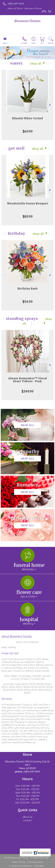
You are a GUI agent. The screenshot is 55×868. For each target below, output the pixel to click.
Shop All (36, 64)
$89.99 (28, 216)
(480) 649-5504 (16, 4)
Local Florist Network (21, 866)
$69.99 (28, 131)
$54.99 (27, 302)
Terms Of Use (19, 862)
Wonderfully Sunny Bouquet (28, 203)
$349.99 (27, 391)
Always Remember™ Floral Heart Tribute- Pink (28, 380)
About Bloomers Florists (17, 636)
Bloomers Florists (27, 21)
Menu (5, 43)
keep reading (9, 647)
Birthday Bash (28, 289)
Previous (5, 105)
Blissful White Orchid (28, 118)
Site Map (39, 866)
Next (50, 105)
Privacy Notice (36, 862)
